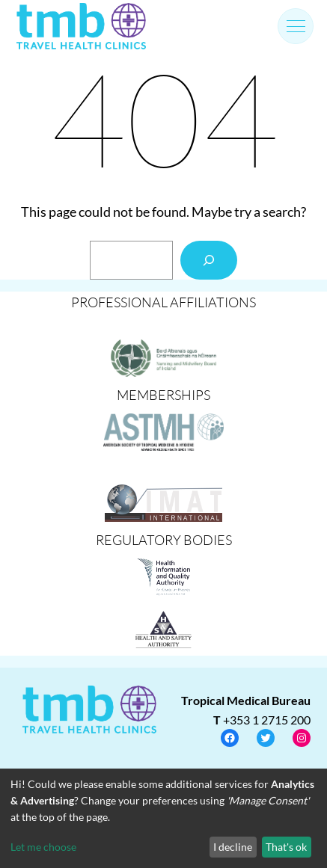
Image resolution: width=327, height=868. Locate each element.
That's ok (286, 847)
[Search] (209, 260)
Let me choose (43, 847)
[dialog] (163, 818)
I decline (233, 847)
